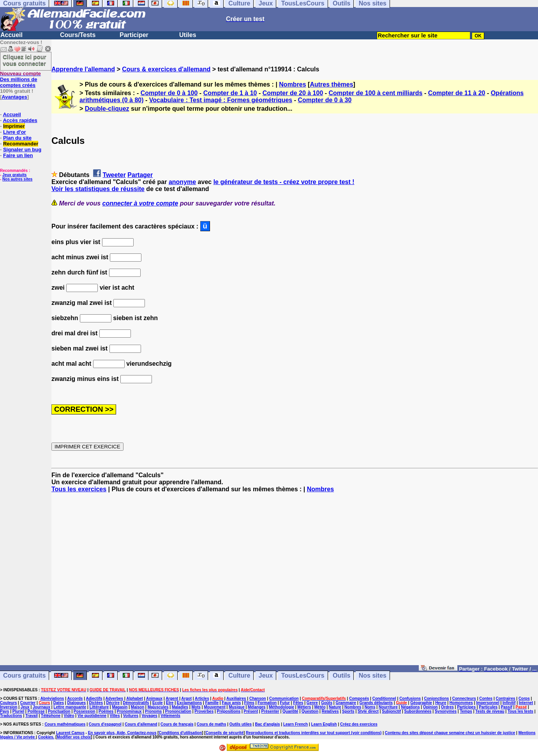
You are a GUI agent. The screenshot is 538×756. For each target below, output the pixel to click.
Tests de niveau (490, 711)
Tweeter (114, 175)
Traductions (11, 716)
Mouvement (215, 707)
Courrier (28, 703)
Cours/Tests (78, 35)
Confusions (410, 698)
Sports (348, 711)
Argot (186, 698)
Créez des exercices (359, 724)
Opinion (430, 707)
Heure (441, 703)
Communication (284, 698)
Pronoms (153, 711)
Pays (4, 711)
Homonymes (461, 703)
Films (249, 703)
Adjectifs (94, 698)
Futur (285, 703)
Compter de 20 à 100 (293, 93)
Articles (202, 698)
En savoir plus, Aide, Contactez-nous (122, 733)
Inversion (9, 707)
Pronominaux (129, 711)
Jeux (266, 675)
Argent (172, 698)
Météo (320, 707)
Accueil (11, 35)
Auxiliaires (236, 698)
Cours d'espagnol (105, 724)
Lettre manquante (70, 707)
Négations (410, 707)
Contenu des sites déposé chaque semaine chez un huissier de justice (450, 733)
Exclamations (189, 703)
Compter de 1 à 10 (230, 93)
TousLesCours (303, 675)
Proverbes (204, 711)
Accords (75, 698)
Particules (488, 707)
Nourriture (388, 707)
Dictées (96, 703)
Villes (115, 716)
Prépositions (229, 711)
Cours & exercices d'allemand (166, 69)
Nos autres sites (17, 179)
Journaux (41, 707)
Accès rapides (20, 120)
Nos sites (373, 675)
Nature (335, 707)
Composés (359, 698)
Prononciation (178, 711)
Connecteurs (464, 698)
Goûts (327, 703)
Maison (138, 707)
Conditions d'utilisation (181, 733)
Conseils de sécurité (225, 733)
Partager (140, 175)
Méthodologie (281, 707)
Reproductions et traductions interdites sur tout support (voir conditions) (314, 733)
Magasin (120, 707)
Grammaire (346, 703)
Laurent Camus (70, 733)
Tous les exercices (79, 489)
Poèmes (106, 711)
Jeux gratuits (14, 175)
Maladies (180, 707)
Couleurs (8, 703)
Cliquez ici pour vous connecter (25, 60)
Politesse (36, 711)
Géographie (421, 703)
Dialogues (76, 703)
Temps (466, 711)
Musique (237, 707)
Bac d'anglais (267, 724)
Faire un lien (18, 155)
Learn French (295, 724)
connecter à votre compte (140, 203)
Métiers (304, 707)
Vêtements (170, 716)
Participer (134, 35)
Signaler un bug (22, 150)
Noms (370, 707)
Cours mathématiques (65, 724)
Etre (170, 703)
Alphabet (135, 698)
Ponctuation (59, 711)
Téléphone (51, 716)
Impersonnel (488, 703)
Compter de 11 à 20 (457, 93)
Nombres (292, 84)
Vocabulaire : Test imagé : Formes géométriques (221, 100)
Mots (196, 707)
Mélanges (257, 707)
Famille (212, 703)
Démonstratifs (136, 703)
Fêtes (298, 703)
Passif (507, 707)
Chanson (258, 698)
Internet (526, 703)
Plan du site (17, 138)
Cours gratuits (24, 675)
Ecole (158, 703)
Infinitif (509, 703)
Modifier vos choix (74, 737)
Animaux (154, 698)
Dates (59, 703)
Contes (486, 698)
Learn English (324, 724)
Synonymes (446, 711)
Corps (524, 698)
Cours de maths (212, 724)
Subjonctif (391, 711)
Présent (251, 711)
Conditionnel (384, 698)
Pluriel (19, 711)
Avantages (14, 97)
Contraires (506, 698)
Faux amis (231, 703)
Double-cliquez (107, 109)
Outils (341, 675)
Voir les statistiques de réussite (98, 189)
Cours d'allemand (141, 724)
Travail (32, 716)
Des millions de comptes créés (20, 79)
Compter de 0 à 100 (169, 93)
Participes (466, 707)
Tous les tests (520, 711)
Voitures (131, 716)
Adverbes (115, 698)
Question (310, 711)
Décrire (113, 703)
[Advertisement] (295, 582)
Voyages (149, 716)
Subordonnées (418, 711)
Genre (312, 703)
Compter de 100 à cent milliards (376, 93)
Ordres (447, 707)
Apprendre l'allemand (83, 69)
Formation (267, 703)
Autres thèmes (331, 84)
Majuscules (158, 707)
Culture (239, 675)
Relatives (330, 711)
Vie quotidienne (92, 716)
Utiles (188, 35)
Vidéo (69, 716)
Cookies (46, 737)
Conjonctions (437, 698)
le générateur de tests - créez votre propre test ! (284, 182)
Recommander (21, 144)
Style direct (368, 711)
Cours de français (177, 724)
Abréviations (52, 698)
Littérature (99, 707)
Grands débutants (376, 703)
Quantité (290, 711)
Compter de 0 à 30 (325, 100)
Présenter (270, 711)
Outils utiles (241, 724)
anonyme (182, 182)
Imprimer (14, 126)
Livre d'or (15, 132)
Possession (85, 711)
